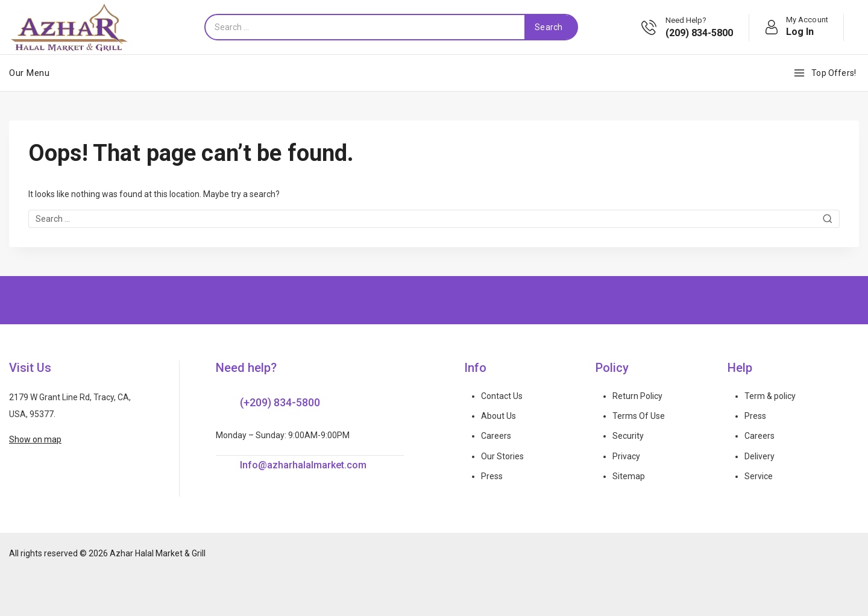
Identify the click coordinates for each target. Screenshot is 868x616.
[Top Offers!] (826, 73)
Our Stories (502, 456)
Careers (496, 436)
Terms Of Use (639, 416)
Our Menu (29, 73)
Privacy (626, 456)
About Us (498, 416)
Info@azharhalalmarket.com (303, 465)
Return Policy (637, 396)
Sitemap (629, 476)
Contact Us (502, 396)
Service (759, 476)
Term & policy (770, 396)
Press (492, 476)
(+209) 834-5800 (280, 402)
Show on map (35, 439)
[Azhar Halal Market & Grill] (69, 27)
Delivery (759, 456)
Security (628, 436)
